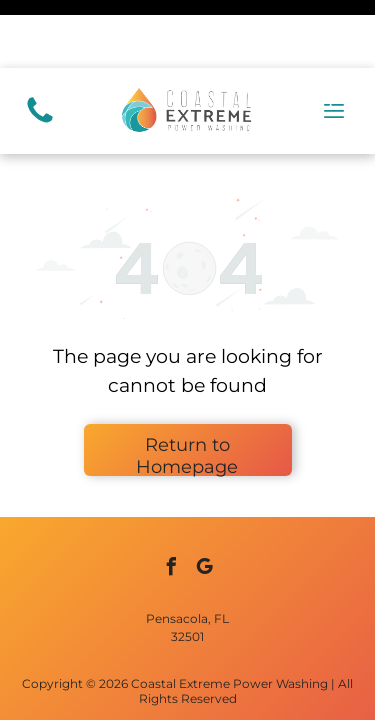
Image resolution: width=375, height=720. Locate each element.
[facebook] (171, 501)
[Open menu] (334, 43)
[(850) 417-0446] (40, 53)
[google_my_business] (204, 501)
